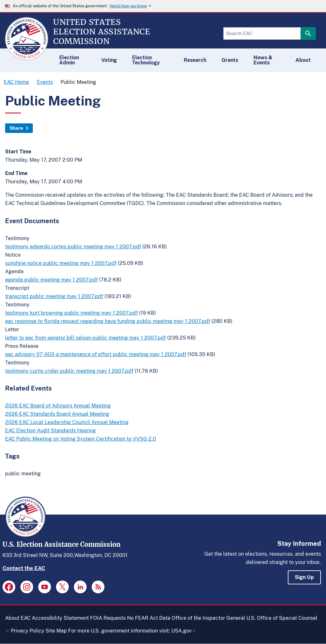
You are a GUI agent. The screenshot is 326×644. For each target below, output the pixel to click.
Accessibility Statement (60, 618)
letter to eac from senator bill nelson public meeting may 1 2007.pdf (85, 338)
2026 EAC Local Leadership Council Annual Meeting (67, 422)
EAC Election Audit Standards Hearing (50, 431)
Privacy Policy (28, 631)
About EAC (18, 618)
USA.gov (184, 631)
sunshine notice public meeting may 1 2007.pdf (61, 263)
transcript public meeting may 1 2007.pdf (54, 296)
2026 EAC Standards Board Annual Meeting (57, 414)
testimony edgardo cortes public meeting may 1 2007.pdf (73, 247)
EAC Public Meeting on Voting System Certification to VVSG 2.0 (81, 439)
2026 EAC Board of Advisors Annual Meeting (58, 406)
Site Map (56, 631)
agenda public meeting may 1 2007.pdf (51, 280)
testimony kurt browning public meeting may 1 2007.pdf (71, 313)
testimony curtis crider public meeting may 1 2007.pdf (69, 371)
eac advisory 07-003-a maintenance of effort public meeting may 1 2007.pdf (96, 354)
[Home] (27, 57)
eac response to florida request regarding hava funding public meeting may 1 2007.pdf (108, 321)
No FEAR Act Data (149, 618)
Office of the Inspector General (208, 618)
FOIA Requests (108, 618)
